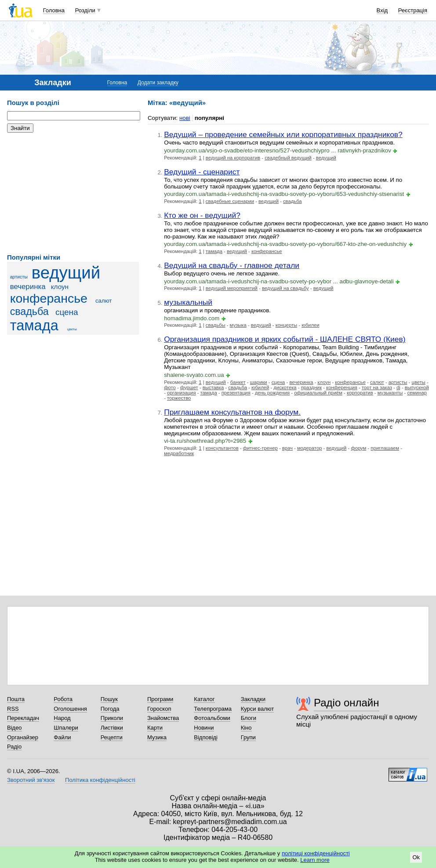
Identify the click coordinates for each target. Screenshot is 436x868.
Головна (54, 10)
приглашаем (385, 448)
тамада (34, 325)
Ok (416, 857)
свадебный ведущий (288, 158)
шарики (259, 382)
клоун (60, 287)
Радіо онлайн (347, 703)
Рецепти (112, 737)
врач (287, 448)
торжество (179, 398)
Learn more (315, 860)
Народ (62, 718)
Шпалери (66, 728)
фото (170, 387)
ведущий (66, 273)
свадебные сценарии (230, 201)
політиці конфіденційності (316, 853)
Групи (248, 737)
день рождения (272, 393)
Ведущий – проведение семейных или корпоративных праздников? (283, 134)
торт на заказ (377, 387)
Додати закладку (158, 83)
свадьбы (216, 325)
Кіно (246, 728)
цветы (72, 329)
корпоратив (360, 393)
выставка (213, 387)
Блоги (249, 718)
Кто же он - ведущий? (202, 215)
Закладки (253, 699)
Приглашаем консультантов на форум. (232, 412)
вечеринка (28, 287)
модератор (309, 448)
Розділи (85, 10)
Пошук (109, 699)
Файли (62, 737)
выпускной (417, 387)
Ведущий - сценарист (202, 172)
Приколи (112, 718)
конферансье (49, 298)
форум (358, 448)
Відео (15, 728)
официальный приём (318, 393)
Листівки (112, 728)
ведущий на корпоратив (233, 158)
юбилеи (310, 325)
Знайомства (163, 718)
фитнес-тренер (260, 448)
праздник (311, 387)
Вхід (382, 10)
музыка (238, 325)
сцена (67, 312)
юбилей (260, 387)
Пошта (16, 699)
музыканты (390, 393)
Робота (63, 699)
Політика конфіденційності (100, 780)
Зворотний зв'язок (31, 780)
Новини (204, 728)
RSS (13, 709)
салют (104, 301)
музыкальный (188, 302)
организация (181, 393)
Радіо (14, 747)
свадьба (29, 311)
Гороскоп (159, 709)
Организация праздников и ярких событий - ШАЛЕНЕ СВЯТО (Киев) (285, 339)
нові (185, 118)
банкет (238, 382)
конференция (342, 387)
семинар (417, 393)
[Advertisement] (73, 193)
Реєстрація (413, 10)
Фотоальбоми (212, 718)
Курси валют (258, 709)
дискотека (285, 387)
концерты (286, 325)
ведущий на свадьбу (285, 288)
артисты (19, 277)
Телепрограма (213, 709)
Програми (160, 699)
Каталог (204, 699)
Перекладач (23, 718)
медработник (179, 453)
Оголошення (70, 709)
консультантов (222, 448)
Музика (157, 737)
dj (398, 387)
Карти (155, 728)
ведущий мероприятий (232, 288)
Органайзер (23, 737)
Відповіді (206, 737)
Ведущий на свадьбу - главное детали (232, 265)
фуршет (189, 387)
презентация (236, 393)
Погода (110, 709)
